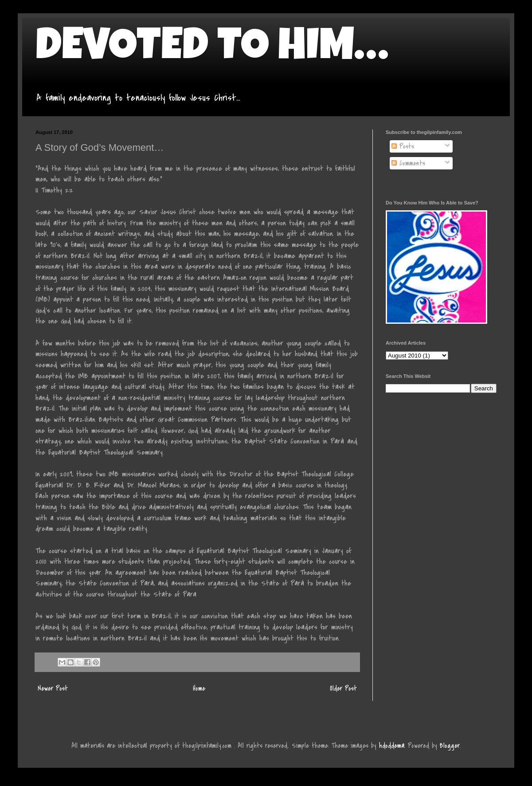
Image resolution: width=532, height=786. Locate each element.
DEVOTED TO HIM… (212, 50)
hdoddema (392, 746)
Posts (403, 146)
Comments (408, 163)
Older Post (343, 688)
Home (199, 688)
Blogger (450, 746)
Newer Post (53, 688)
